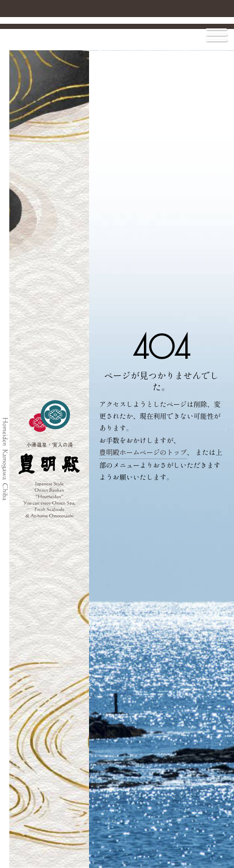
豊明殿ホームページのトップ (143, 452)
